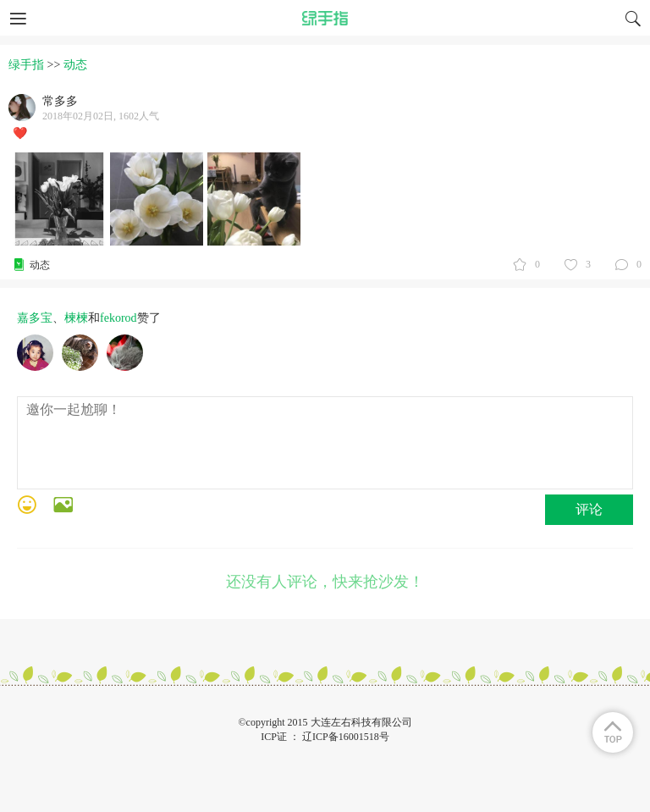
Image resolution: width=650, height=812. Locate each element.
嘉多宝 (35, 318)
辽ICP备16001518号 (346, 737)
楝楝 (76, 318)
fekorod (118, 318)
